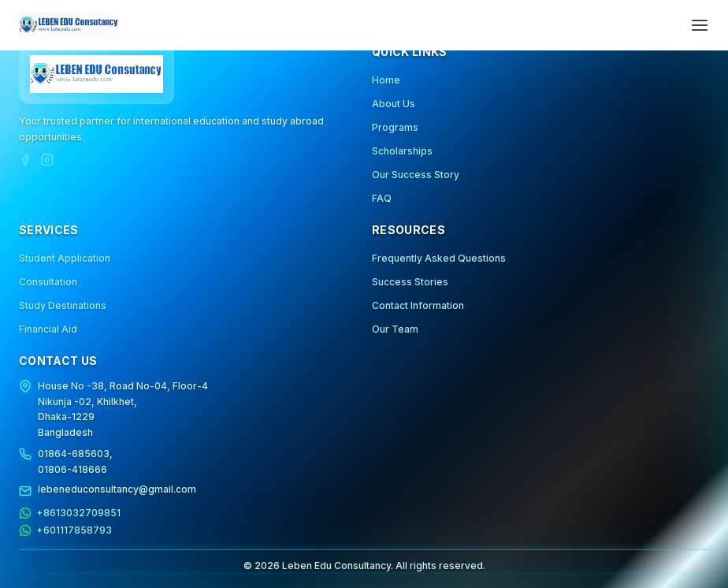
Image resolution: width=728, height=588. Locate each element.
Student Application (65, 258)
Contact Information (418, 305)
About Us (394, 104)
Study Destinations (63, 305)
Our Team (395, 329)
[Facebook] (25, 160)
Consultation (48, 282)
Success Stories (410, 282)
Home (386, 80)
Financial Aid (48, 329)
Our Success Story (416, 175)
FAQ (382, 198)
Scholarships (402, 151)
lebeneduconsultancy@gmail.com (117, 489)
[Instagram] (47, 160)
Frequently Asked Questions (439, 258)
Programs (395, 127)
